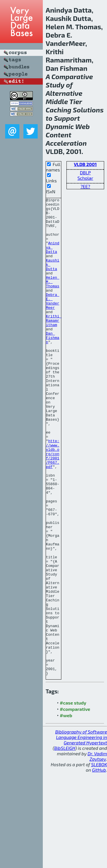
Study (55, 85)
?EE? (85, 186)
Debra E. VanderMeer (53, 322)
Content (58, 135)
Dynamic (60, 126)
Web (83, 126)
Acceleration (66, 143)
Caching (58, 110)
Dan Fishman (53, 366)
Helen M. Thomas (53, 299)
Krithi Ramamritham (54, 345)
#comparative (75, 804)
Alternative (64, 93)
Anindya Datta (53, 258)
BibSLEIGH (65, 843)
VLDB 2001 (85, 164)
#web (66, 811)
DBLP (85, 172)
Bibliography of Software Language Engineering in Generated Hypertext (81, 833)
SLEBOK (99, 860)
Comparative (72, 76)
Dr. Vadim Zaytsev (97, 852)
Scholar (85, 178)
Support (67, 118)
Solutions (88, 110)
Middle (57, 101)
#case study (73, 798)
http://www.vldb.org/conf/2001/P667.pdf (53, 505)
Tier (76, 101)
